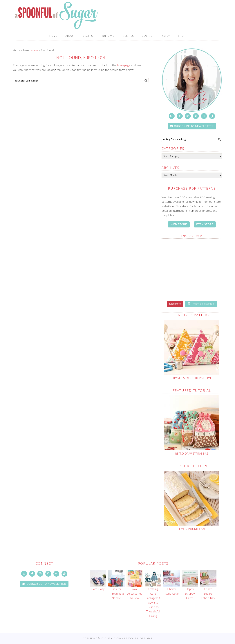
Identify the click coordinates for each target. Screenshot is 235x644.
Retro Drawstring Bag (192, 454)
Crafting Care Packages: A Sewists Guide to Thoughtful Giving (153, 602)
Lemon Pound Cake (192, 529)
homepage (124, 65)
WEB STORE (179, 224)
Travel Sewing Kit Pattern (192, 378)
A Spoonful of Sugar (76, 15)
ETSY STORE (205, 224)
